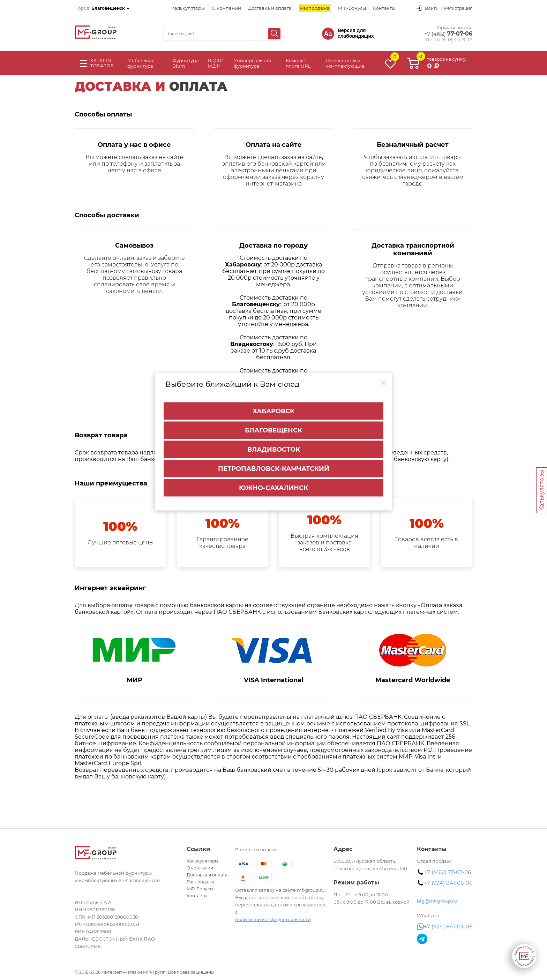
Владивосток (274, 449)
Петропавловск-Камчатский (274, 468)
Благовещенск (273, 430)
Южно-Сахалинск (273, 487)
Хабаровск (273, 410)
